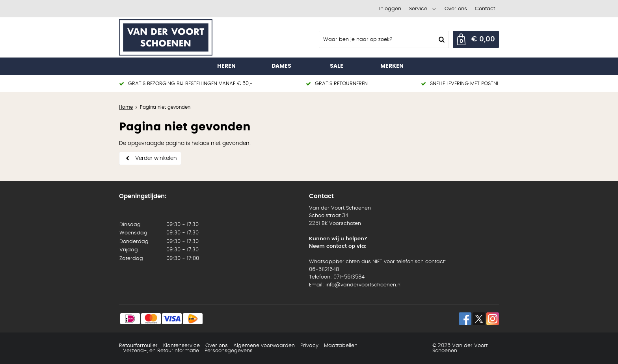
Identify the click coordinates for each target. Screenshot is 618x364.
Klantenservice (181, 346)
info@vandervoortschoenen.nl (364, 285)
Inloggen (390, 9)
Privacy (309, 346)
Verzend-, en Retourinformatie (161, 351)
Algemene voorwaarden (264, 346)
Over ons (456, 9)
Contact (485, 9)
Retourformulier (138, 346)
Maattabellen (341, 346)
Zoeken (441, 39)
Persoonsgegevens (229, 351)
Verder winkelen (156, 158)
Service (418, 9)
